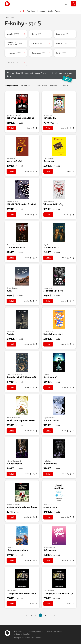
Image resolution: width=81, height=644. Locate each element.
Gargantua (49, 161)
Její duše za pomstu (53, 291)
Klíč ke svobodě (14, 464)
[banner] (7, 4)
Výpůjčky (13, 34)
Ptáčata (10, 334)
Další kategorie (12, 62)
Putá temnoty (50, 464)
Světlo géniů (50, 550)
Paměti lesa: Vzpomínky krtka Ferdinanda (27, 420)
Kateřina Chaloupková (14, 461)
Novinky (36, 34)
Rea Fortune (47, 461)
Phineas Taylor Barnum (14, 504)
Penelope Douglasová (14, 115)
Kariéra (61, 53)
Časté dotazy (19, 632)
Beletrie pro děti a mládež (15, 43)
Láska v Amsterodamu (17, 550)
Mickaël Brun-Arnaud (13, 418)
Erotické (61, 43)
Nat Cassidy (10, 331)
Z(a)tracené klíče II (16, 247)
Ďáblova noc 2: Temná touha (20, 118)
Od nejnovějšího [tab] (11, 85)
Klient (9, 291)
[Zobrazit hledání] (66, 4)
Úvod (6, 17)
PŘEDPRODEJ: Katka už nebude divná (25, 204)
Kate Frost (10, 548)
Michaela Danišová (49, 115)
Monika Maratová (12, 288)
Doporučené (62, 34)
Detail (11, 128)
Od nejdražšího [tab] (41, 85)
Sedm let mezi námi (53, 334)
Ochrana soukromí (22, 634)
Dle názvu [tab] (53, 85)
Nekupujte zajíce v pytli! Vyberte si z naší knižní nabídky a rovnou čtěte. (41, 76)
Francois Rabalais (49, 158)
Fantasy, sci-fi (14, 53)
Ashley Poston (48, 331)
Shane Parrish (48, 504)
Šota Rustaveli (11, 158)
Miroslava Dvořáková (13, 245)
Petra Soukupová (12, 202)
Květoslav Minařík (49, 548)
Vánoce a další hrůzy (53, 204)
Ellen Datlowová (49, 202)
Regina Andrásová (49, 418)
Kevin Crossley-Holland (14, 375)
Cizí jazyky (37, 43)
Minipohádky (50, 118)
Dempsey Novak (12, 591)
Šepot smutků (50, 377)
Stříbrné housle (51, 420)
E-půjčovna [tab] (64, 85)
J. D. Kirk (46, 375)
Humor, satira (38, 53)
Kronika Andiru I (51, 247)
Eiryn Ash (46, 245)
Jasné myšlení (50, 507)
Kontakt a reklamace (54, 632)
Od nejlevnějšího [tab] (27, 85)
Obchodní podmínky (35, 632)
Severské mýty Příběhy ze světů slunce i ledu (28, 377)
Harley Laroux (48, 288)
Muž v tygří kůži (14, 161)
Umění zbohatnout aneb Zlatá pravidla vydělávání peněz (34, 507)
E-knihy (12, 17)
